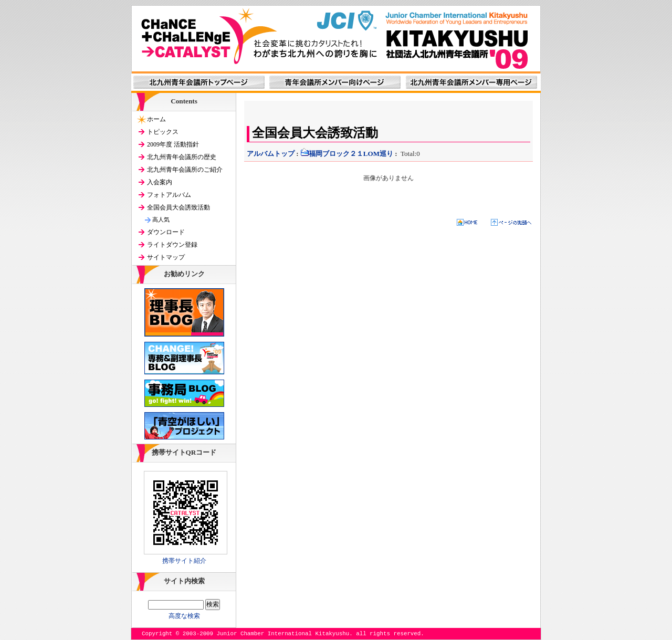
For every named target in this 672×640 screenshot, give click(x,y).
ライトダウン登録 (172, 245)
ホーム (156, 119)
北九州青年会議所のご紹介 (185, 170)
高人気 (161, 219)
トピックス (163, 132)
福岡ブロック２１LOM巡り (347, 154)
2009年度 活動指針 (173, 144)
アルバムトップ (271, 154)
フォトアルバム (169, 195)
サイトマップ (166, 257)
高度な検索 (184, 616)
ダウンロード (166, 232)
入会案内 (160, 182)
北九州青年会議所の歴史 (182, 157)
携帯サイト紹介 (184, 561)
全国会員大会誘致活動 (178, 207)
